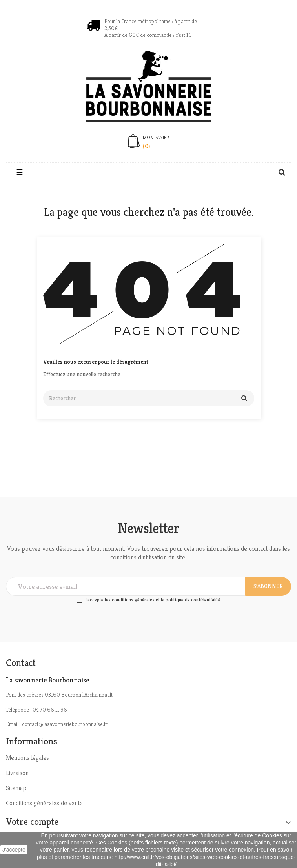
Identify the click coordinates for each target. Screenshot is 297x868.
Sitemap (16, 788)
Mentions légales (27, 758)
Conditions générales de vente (44, 803)
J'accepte (14, 850)
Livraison (17, 773)
